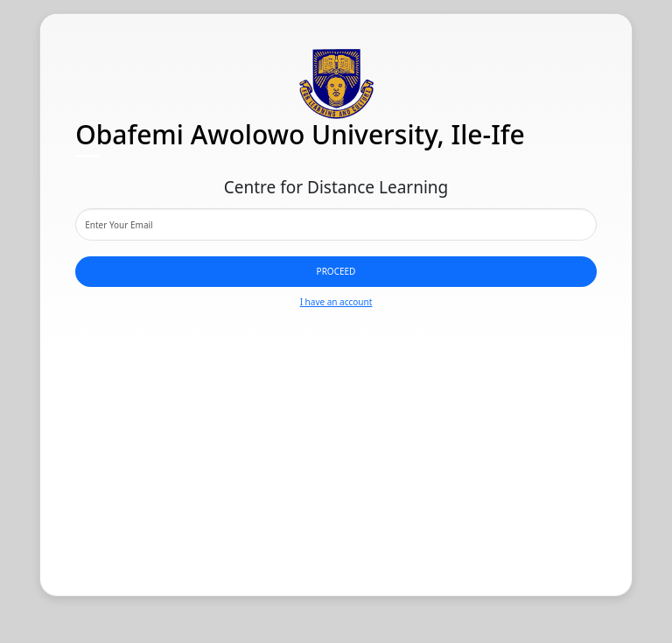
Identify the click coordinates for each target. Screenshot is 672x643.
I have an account (336, 302)
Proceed (336, 271)
